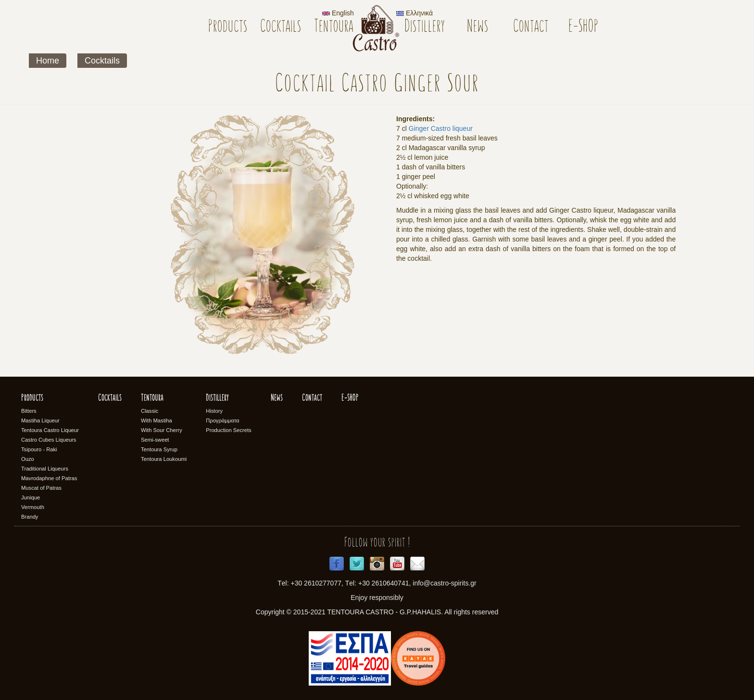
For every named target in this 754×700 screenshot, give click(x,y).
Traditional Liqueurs (45, 469)
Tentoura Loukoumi (164, 459)
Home (48, 61)
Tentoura (334, 27)
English (338, 13)
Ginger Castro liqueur (441, 128)
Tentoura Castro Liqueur (50, 430)
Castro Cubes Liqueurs (49, 440)
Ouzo (28, 459)
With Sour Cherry (162, 430)
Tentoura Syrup (159, 449)
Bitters (29, 411)
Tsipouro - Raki (39, 449)
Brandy (30, 517)
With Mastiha (157, 420)
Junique (31, 497)
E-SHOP (584, 27)
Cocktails (281, 27)
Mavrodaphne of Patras (49, 478)
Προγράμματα (222, 420)
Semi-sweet (155, 440)
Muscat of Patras (41, 488)
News (478, 27)
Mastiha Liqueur (40, 420)
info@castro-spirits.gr (444, 583)
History (214, 411)
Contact (531, 27)
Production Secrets (229, 430)
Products (228, 27)
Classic (150, 411)
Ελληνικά (415, 13)
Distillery (425, 27)
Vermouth (33, 507)
